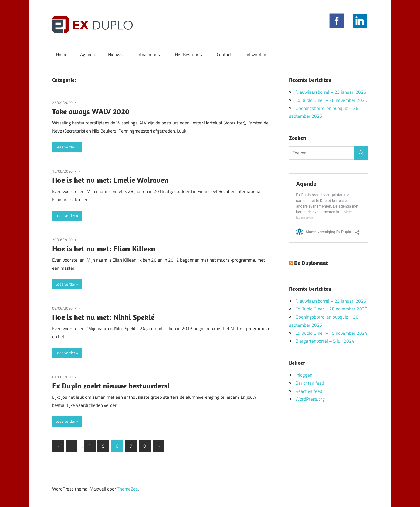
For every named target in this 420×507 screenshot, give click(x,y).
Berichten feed (310, 383)
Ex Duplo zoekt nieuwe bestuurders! (111, 386)
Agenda (88, 55)
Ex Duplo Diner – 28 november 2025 (331, 100)
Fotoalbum (146, 55)
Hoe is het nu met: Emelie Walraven (110, 180)
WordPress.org (310, 399)
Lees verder (65, 147)
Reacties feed (309, 391)
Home (62, 55)
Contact (224, 55)
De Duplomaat (311, 263)
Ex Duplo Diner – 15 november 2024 (331, 333)
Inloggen (304, 375)
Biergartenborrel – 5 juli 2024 (325, 341)
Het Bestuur (187, 55)
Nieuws (115, 55)
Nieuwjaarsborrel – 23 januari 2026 (331, 92)
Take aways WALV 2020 (91, 111)
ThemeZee (128, 489)
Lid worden (255, 55)
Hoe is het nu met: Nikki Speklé (103, 317)
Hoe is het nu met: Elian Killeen (104, 249)
